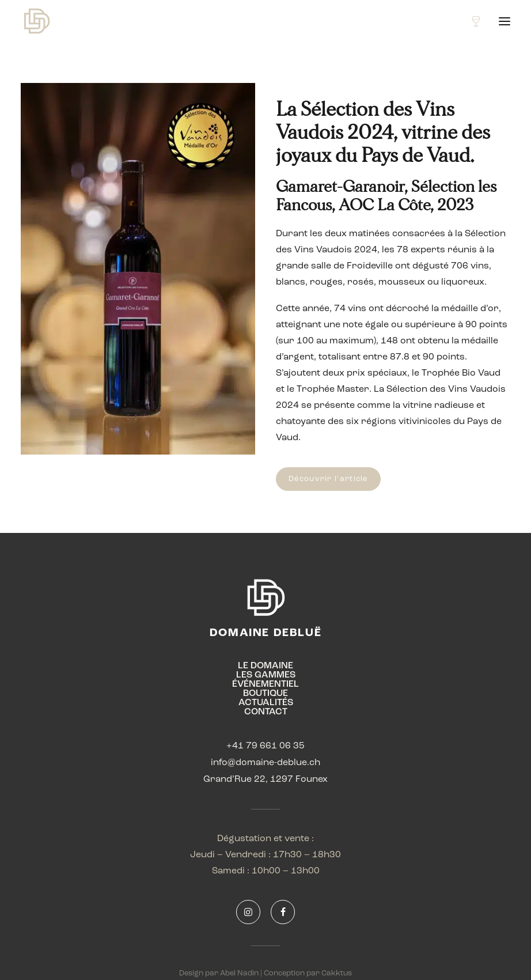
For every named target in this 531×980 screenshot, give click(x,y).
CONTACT (266, 712)
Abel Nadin (239, 973)
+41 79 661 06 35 (265, 746)
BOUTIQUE (265, 694)
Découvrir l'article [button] (328, 479)
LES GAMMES (266, 675)
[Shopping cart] (471, 21)
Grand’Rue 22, (237, 780)
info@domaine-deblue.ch (265, 763)
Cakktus (337, 973)
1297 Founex (299, 780)
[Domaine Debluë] (37, 21)
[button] (505, 21)
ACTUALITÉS (266, 703)
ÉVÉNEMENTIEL (265, 684)
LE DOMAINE (265, 666)
